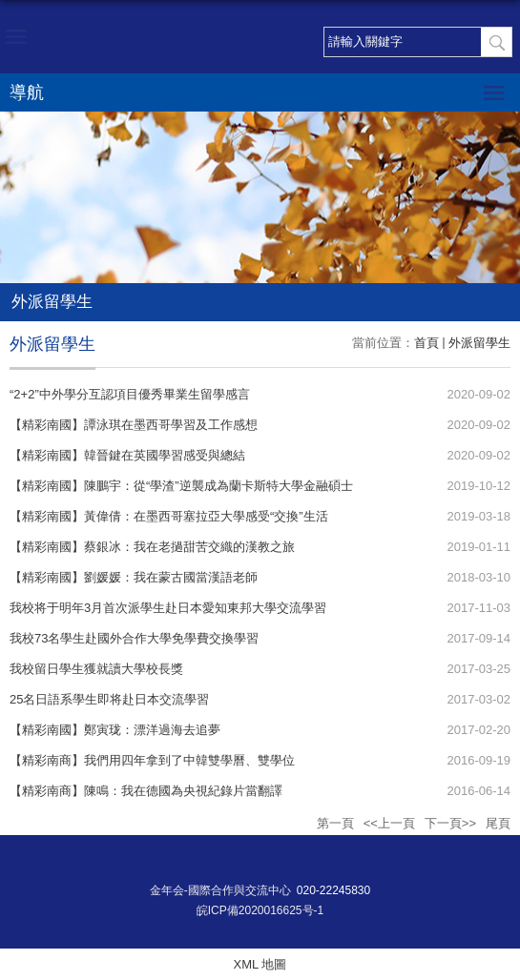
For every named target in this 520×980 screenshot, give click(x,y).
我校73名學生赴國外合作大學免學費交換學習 (134, 638)
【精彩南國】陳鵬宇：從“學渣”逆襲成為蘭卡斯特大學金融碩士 (181, 486)
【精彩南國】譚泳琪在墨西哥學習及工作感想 (134, 425)
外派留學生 (479, 343)
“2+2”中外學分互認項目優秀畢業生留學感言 (130, 394)
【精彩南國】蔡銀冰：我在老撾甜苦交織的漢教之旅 (152, 547)
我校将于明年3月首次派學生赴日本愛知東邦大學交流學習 (168, 608)
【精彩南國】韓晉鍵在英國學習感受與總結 (127, 455)
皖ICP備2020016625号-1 (260, 910)
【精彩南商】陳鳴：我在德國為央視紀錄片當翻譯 (146, 791)
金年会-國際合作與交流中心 (220, 890)
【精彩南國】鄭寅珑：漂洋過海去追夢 (115, 730)
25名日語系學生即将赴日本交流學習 (109, 699)
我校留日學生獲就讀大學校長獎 (96, 669)
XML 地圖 (260, 964)
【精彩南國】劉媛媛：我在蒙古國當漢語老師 (134, 577)
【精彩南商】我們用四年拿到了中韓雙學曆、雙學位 (152, 760)
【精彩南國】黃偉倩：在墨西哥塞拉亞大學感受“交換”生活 (169, 516)
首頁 (426, 343)
